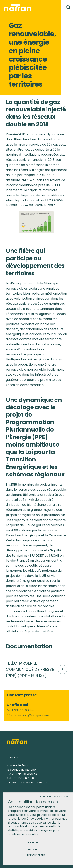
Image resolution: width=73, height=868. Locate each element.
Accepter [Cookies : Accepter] (33, 842)
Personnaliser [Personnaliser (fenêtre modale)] (36, 855)
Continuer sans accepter (54, 797)
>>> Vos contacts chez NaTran (28, 783)
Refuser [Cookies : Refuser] (33, 849)
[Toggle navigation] (54, 7)
